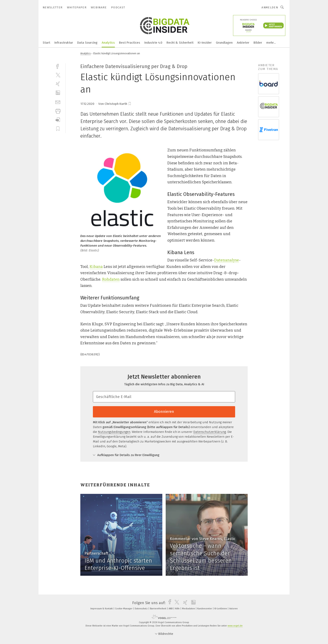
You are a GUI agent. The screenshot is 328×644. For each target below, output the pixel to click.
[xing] (58, 84)
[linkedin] (58, 93)
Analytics (108, 43)
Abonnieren (164, 412)
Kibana (96, 267)
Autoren (233, 609)
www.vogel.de (235, 626)
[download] (58, 120)
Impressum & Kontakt (102, 609)
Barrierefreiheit (158, 609)
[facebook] (58, 66)
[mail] (58, 102)
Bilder (258, 43)
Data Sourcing (87, 43)
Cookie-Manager (124, 609)
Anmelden (270, 7)
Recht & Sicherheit (180, 43)
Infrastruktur (64, 43)
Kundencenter (205, 609)
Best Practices (130, 43)
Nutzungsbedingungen (114, 432)
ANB (171, 609)
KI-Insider (205, 43)
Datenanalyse (227, 260)
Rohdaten (111, 279)
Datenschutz (142, 609)
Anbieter (243, 43)
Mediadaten (189, 609)
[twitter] (58, 75)
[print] (58, 111)
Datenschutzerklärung (210, 432)
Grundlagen (224, 43)
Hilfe (178, 609)
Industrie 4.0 (153, 43)
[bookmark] (130, 104)
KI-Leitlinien (221, 609)
